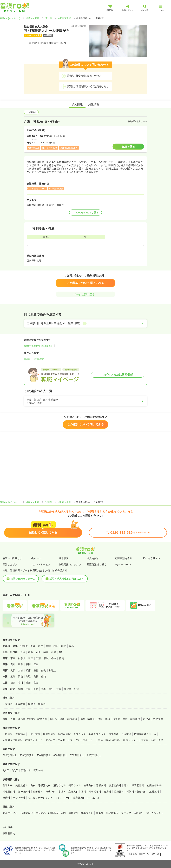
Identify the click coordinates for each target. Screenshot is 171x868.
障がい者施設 (113, 740)
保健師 (32, 704)
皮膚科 (107, 792)
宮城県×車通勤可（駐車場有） (38, 346)
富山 (31, 652)
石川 (38, 652)
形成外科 (51, 792)
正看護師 (8, 704)
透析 (62, 719)
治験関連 (158, 719)
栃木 (54, 658)
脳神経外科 (24, 792)
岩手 (41, 646)
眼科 (84, 792)
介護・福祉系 (87, 719)
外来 (13, 719)
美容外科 (8, 785)
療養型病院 (49, 734)
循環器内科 (75, 785)
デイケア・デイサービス (59, 740)
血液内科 (89, 785)
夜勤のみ (38, 770)
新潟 (23, 652)
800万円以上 (94, 755)
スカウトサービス (41, 564)
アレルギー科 (63, 798)
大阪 (13, 670)
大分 (51, 689)
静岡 (28, 664)
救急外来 (42, 719)
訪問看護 (72, 719)
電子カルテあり (155, 813)
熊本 (43, 689)
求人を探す (93, 558)
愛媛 (28, 683)
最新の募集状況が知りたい (84, 76)
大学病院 (20, 734)
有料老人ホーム (34, 740)
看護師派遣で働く (97, 564)
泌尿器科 (119, 792)
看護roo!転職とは (12, 558)
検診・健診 (104, 719)
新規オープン (10, 813)
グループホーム (84, 740)
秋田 (56, 646)
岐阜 (21, 664)
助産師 (42, 704)
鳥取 (28, 676)
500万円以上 (44, 755)
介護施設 (126, 734)
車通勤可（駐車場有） (35, 359)
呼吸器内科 (44, 785)
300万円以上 (10, 755)
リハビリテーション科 (40, 798)
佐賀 (28, 689)
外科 (126, 785)
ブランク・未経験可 (132, 813)
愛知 (13, 664)
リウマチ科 (19, 798)
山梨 (54, 652)
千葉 (38, 658)
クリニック (80, 734)
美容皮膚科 (22, 785)
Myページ (36, 558)
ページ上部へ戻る (85, 294)
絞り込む (31, 112)
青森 (33, 646)
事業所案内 (9, 833)
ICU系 (54, 719)
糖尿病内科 (115, 785)
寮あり (100, 813)
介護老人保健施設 (13, 740)
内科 (33, 785)
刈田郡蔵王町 (64, 18)
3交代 (15, 770)
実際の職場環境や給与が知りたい (88, 86)
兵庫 (28, 670)
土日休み (41, 813)
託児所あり (112, 813)
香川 (21, 683)
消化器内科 (60, 785)
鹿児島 (68, 689)
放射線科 (154, 792)
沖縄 (77, 689)
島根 (36, 676)
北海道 (24, 646)
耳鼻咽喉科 (95, 792)
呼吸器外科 (138, 785)
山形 (64, 646)
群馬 (61, 658)
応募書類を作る (124, 558)
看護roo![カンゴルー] (10, 18)
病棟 (5, 719)
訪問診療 (135, 719)
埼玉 (31, 658)
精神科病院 (64, 734)
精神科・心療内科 (137, 792)
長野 (61, 652)
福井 (46, 652)
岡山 (21, 676)
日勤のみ (26, 770)
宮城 (48, 646)
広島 (13, 676)
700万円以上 (77, 755)
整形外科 (38, 792)
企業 (161, 740)
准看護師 (20, 704)
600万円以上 (60, 755)
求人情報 (77, 104)
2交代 (6, 770)
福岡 (20, 689)
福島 (71, 646)
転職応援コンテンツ (70, 564)
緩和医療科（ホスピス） (87, 798)
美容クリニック (97, 734)
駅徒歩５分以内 (57, 813)
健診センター (131, 740)
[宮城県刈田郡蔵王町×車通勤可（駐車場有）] (85, 323)
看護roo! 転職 (33, 18)
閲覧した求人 (10, 564)
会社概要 (8, 827)
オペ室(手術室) (26, 719)
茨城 (46, 658)
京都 (21, 670)
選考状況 (64, 558)
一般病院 (8, 734)
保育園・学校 (120, 719)
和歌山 (53, 670)
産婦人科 (73, 792)
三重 (36, 664)
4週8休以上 (27, 813)
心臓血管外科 (154, 785)
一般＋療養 (34, 734)
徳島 (13, 683)
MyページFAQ (123, 564)
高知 (36, 683)
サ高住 (99, 740)
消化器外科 (9, 792)
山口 (44, 676)
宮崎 (59, 689)
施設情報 (94, 104)
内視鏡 (147, 719)
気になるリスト (152, 558)
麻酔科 (6, 798)
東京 (13, 658)
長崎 (36, 689)
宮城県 (49, 18)
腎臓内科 (101, 785)
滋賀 (36, 670)
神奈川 (22, 658)
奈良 (44, 670)
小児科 (62, 792)
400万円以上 (27, 755)
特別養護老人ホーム (145, 734)
